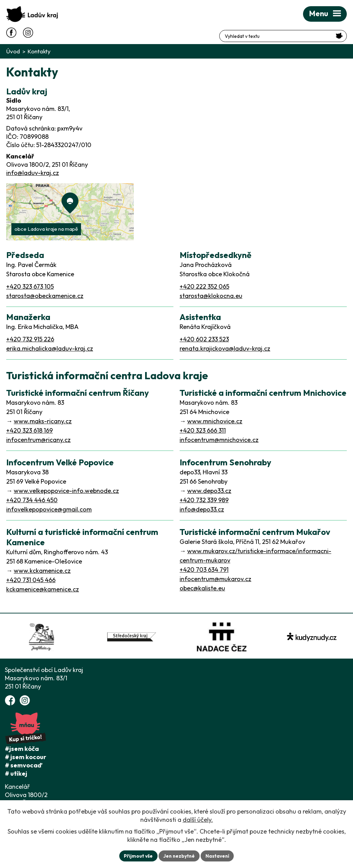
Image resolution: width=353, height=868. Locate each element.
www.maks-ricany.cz (43, 421)
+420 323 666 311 (203, 430)
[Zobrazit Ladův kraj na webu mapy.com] (70, 212)
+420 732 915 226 (30, 339)
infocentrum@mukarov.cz (215, 579)
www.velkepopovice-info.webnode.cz (66, 491)
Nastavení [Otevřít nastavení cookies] (218, 856)
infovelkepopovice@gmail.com (49, 509)
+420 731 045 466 (31, 580)
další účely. (198, 820)
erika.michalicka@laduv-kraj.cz (50, 348)
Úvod (13, 51)
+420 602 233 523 (204, 339)
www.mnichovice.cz (215, 421)
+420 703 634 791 (204, 570)
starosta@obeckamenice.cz (45, 296)
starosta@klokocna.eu (211, 296)
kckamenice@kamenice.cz (43, 589)
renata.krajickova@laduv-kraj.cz (225, 348)
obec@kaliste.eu (202, 588)
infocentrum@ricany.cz (38, 440)
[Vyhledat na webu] (339, 32)
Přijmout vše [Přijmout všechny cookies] (137, 856)
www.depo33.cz (209, 491)
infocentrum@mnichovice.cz (219, 440)
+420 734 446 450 (32, 500)
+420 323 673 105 (30, 286)
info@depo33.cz (202, 509)
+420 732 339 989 (204, 500)
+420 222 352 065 (204, 286)
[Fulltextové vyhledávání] (310, 33)
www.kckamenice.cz (42, 571)
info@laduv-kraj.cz (33, 173)
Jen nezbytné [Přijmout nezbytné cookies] (179, 856)
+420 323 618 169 (29, 430)
